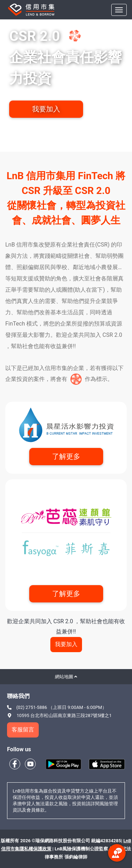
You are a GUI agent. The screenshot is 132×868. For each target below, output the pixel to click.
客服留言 (23, 730)
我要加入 (46, 109)
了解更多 (66, 456)
